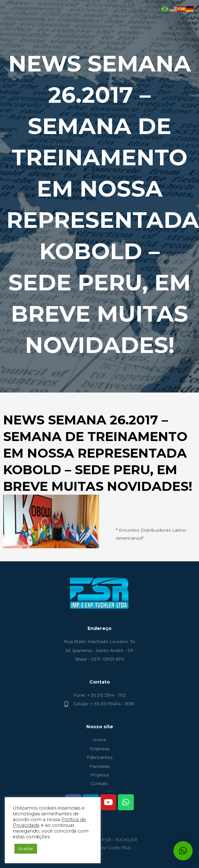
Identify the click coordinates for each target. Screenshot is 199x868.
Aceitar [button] (26, 849)
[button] (183, 851)
